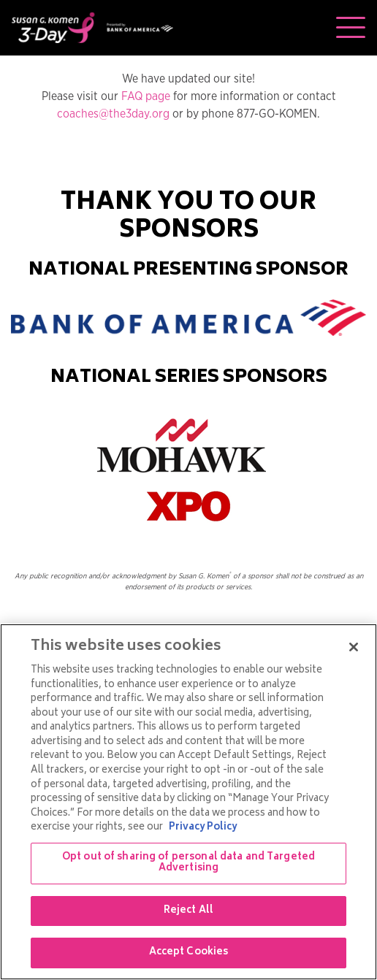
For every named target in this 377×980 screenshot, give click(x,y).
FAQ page (146, 96)
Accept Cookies (189, 953)
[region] (188, 802)
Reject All (188, 911)
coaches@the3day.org (113, 114)
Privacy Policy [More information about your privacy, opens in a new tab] (203, 828)
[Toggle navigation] (351, 28)
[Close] (354, 647)
